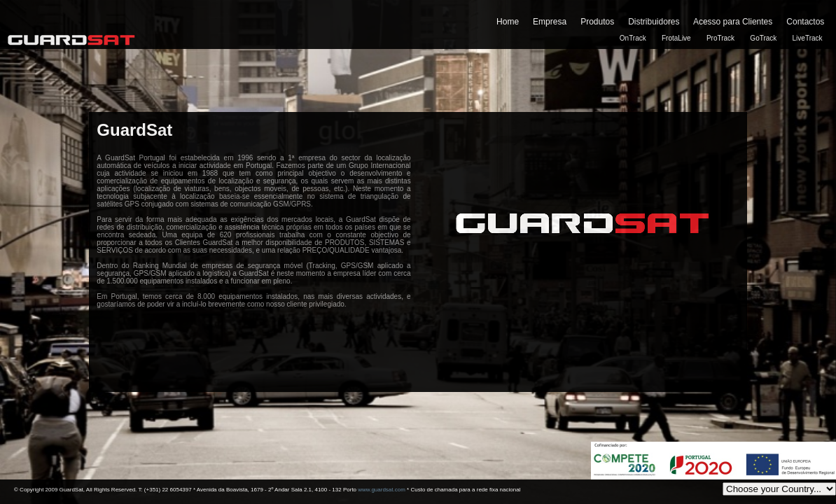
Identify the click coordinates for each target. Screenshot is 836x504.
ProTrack (720, 38)
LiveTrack (808, 38)
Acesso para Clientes (733, 22)
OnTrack (633, 38)
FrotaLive (676, 38)
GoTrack (763, 38)
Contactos (805, 22)
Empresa (550, 22)
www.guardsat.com (382, 490)
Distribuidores (654, 22)
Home (508, 22)
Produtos (597, 22)
